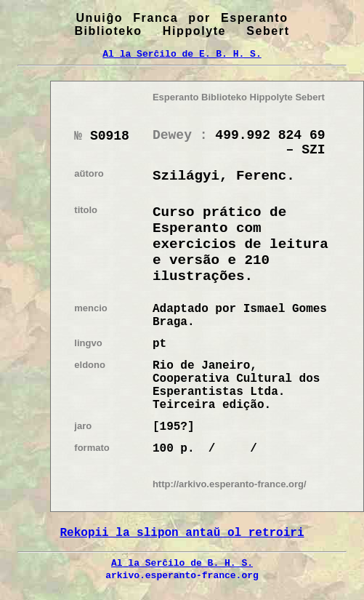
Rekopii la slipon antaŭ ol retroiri (182, 533)
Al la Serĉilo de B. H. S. (182, 563)
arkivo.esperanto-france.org (182, 575)
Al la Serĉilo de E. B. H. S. (182, 54)
